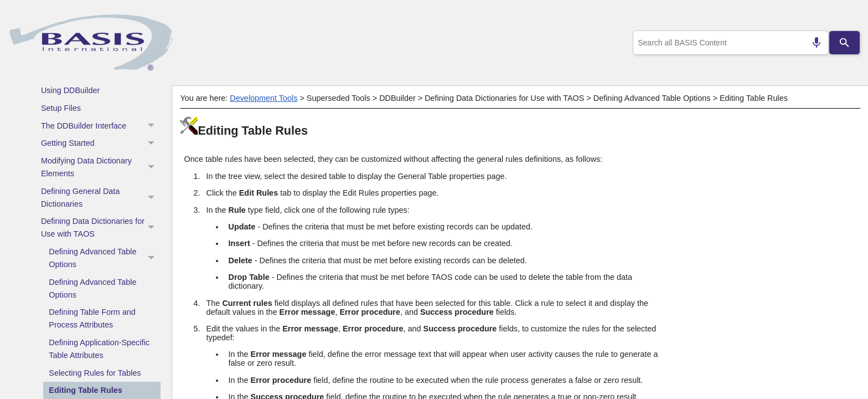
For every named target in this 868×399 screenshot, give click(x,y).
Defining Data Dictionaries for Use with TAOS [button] (101, 228)
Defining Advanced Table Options (92, 288)
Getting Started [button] (101, 144)
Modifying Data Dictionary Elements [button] (101, 168)
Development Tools (263, 98)
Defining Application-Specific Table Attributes (99, 349)
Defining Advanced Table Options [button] (105, 259)
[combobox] (729, 43)
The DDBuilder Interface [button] (101, 126)
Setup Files (61, 108)
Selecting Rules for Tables (95, 373)
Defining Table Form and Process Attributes (92, 318)
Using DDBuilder (70, 90)
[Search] (845, 43)
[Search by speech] (812, 43)
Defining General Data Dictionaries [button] (101, 198)
